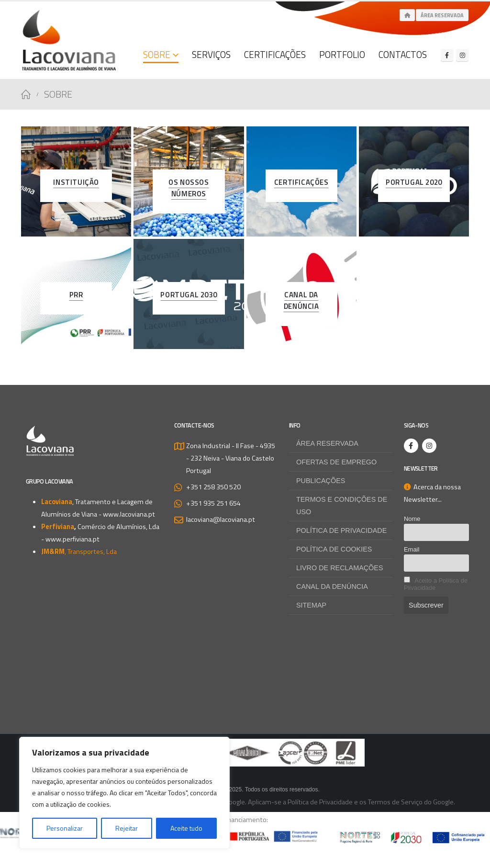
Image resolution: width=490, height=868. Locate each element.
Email (412, 549)
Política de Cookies (334, 549)
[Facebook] (447, 55)
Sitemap (311, 605)
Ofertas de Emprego (336, 462)
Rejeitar (127, 828)
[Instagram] (462, 55)
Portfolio (342, 54)
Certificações (275, 54)
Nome (412, 519)
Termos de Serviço (395, 802)
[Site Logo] (69, 40)
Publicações (321, 481)
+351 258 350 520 (213, 487)
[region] (124, 793)
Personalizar (65, 828)
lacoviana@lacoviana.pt (221, 519)
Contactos (403, 54)
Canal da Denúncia (332, 586)
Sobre (157, 54)
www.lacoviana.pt (129, 514)
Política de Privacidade (341, 530)
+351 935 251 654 (213, 503)
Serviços (211, 54)
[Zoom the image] (245, 745)
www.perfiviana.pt (72, 539)
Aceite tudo (186, 828)
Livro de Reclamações (340, 568)
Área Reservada (442, 15)
